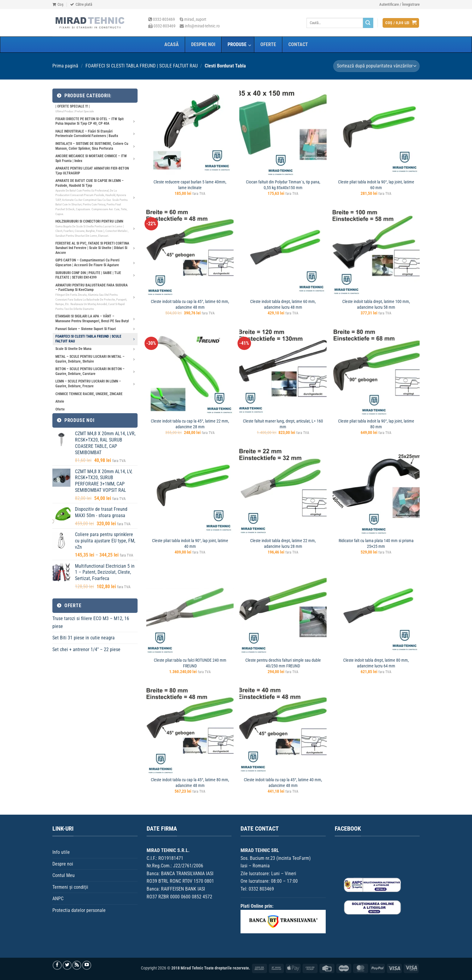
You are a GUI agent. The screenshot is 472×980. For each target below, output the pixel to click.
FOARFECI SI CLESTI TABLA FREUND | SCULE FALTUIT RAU (142, 66)
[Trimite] (368, 23)
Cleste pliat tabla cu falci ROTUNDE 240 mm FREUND (190, 663)
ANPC (58, 899)
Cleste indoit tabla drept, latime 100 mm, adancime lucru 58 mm (376, 304)
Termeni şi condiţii (70, 887)
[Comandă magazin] (376, 66)
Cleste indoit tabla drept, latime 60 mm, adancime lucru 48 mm (283, 304)
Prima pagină (65, 66)
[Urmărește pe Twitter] (67, 965)
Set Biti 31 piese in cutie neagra (84, 638)
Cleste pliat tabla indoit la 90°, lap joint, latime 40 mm (190, 544)
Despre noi (63, 864)
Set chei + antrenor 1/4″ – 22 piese (86, 649)
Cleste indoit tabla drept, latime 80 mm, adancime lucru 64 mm (376, 663)
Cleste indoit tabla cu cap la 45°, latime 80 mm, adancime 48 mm (190, 783)
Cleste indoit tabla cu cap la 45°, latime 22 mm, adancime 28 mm (190, 424)
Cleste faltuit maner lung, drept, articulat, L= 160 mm (283, 424)
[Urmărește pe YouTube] (87, 965)
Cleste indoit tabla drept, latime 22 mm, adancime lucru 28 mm (283, 544)
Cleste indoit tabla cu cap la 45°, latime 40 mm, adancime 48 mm (283, 783)
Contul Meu (64, 875)
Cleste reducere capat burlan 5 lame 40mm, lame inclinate (190, 185)
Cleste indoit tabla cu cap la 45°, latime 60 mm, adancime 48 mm (190, 304)
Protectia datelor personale (79, 910)
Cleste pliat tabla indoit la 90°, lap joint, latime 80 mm (376, 424)
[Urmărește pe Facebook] (57, 965)
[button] (399, 5)
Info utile (61, 852)
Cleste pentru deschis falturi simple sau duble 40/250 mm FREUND (283, 663)
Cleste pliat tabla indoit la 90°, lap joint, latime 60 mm (376, 185)
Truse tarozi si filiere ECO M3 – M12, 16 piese (91, 622)
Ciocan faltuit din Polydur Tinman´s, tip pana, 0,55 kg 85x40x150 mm (283, 185)
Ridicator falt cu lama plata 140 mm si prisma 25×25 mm (376, 544)
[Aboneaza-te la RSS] (77, 965)
